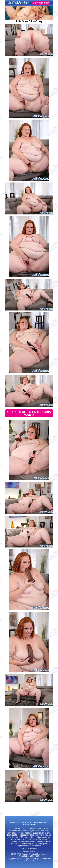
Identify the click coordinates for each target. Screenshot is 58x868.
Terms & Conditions (29, 849)
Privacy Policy (29, 851)
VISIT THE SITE (41, 3)
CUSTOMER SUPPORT (38, 823)
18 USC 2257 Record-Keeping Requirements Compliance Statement (29, 855)
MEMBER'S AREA (18, 823)
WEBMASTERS (29, 825)
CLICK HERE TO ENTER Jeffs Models (29, 413)
